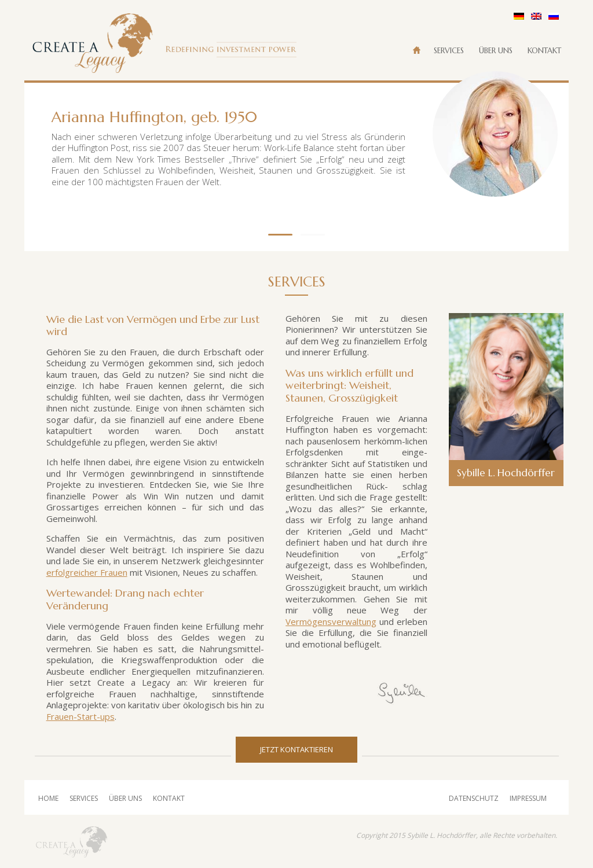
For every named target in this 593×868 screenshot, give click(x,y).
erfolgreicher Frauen (87, 572)
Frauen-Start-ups (80, 716)
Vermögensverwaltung (331, 621)
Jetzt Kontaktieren (296, 749)
